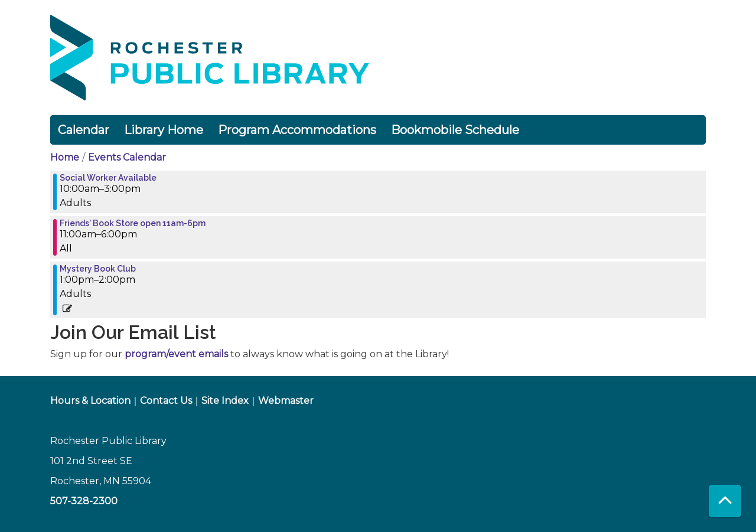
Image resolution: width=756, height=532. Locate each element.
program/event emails (176, 354)
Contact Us (166, 401)
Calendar (84, 130)
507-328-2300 (84, 501)
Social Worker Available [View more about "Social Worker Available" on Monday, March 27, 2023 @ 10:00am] (108, 178)
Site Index (225, 401)
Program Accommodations (297, 130)
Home (65, 157)
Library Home (164, 130)
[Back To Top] (725, 501)
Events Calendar (127, 157)
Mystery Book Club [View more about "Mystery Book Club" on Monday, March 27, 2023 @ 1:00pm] (98, 269)
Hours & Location (90, 401)
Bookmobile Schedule (455, 130)
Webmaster (286, 401)
